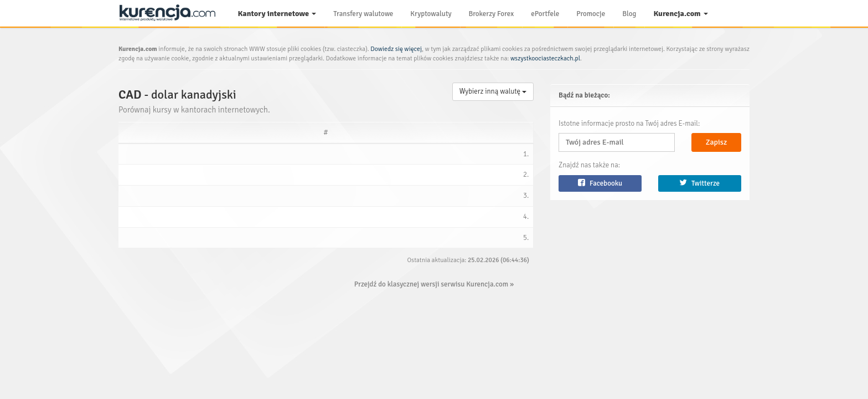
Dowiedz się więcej (396, 49)
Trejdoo (150, 155)
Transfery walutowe (363, 14)
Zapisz (716, 142)
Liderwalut (156, 221)
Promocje (591, 14)
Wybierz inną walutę (493, 91)
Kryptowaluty (431, 14)
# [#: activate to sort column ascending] (126, 132)
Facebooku (600, 183)
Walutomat (156, 243)
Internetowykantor (168, 199)
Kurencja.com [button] (680, 14)
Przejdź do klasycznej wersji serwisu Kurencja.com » (434, 290)
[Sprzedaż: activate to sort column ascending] (311, 132)
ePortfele (545, 14)
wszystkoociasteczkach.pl (545, 58)
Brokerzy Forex (492, 14)
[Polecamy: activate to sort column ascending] (440, 132)
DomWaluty (157, 177)
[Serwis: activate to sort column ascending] (170, 132)
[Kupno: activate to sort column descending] (241, 132)
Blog (629, 14)
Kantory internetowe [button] (277, 14)
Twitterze (700, 183)
